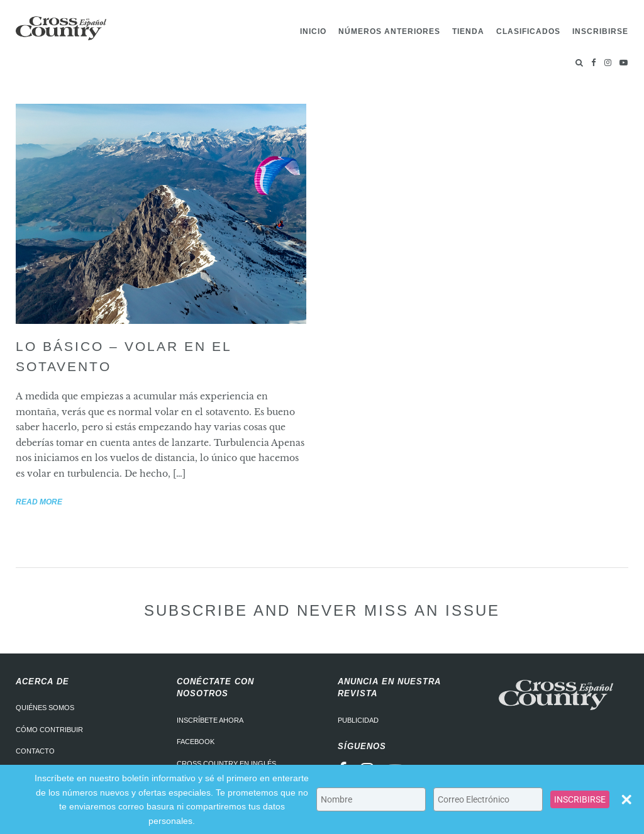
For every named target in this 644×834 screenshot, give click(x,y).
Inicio (313, 31)
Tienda (468, 31)
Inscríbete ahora (210, 720)
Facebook (196, 742)
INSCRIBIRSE (580, 799)
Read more (39, 502)
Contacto (35, 751)
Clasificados (528, 31)
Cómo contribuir (49, 730)
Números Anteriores (389, 31)
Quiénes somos (45, 708)
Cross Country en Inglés (226, 764)
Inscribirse (600, 31)
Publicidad (358, 720)
